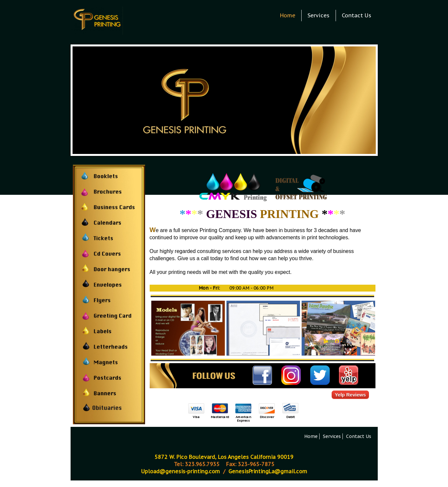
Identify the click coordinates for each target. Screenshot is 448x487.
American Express (243, 419)
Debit (290, 417)
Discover (266, 417)
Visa (196, 417)
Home (288, 15)
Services (318, 15)
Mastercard (220, 417)
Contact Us (357, 15)
